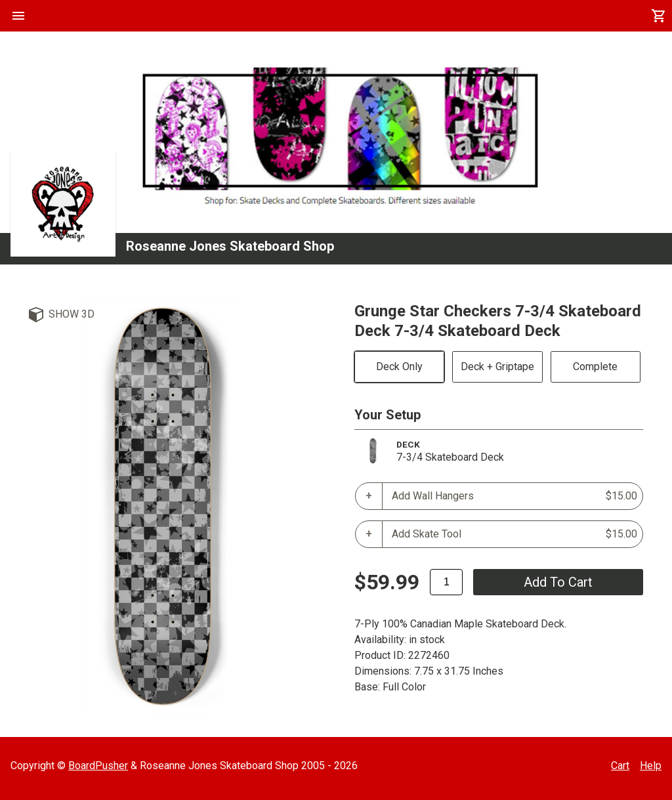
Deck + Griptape (497, 367)
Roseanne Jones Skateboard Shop (230, 246)
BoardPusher (98, 766)
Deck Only (399, 367)
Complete (595, 367)
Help (651, 766)
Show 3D (72, 314)
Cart (620, 766)
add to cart (558, 582)
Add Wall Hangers (514, 496)
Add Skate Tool (514, 534)
